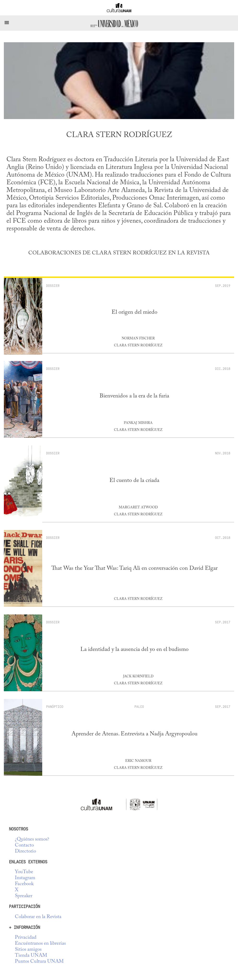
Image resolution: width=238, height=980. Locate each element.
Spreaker (24, 896)
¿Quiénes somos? (32, 839)
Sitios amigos (28, 950)
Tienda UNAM (31, 956)
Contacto (24, 845)
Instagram (25, 878)
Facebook (24, 884)
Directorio (25, 851)
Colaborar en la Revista (38, 917)
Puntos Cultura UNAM (39, 962)
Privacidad (26, 938)
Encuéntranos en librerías (40, 944)
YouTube (24, 872)
